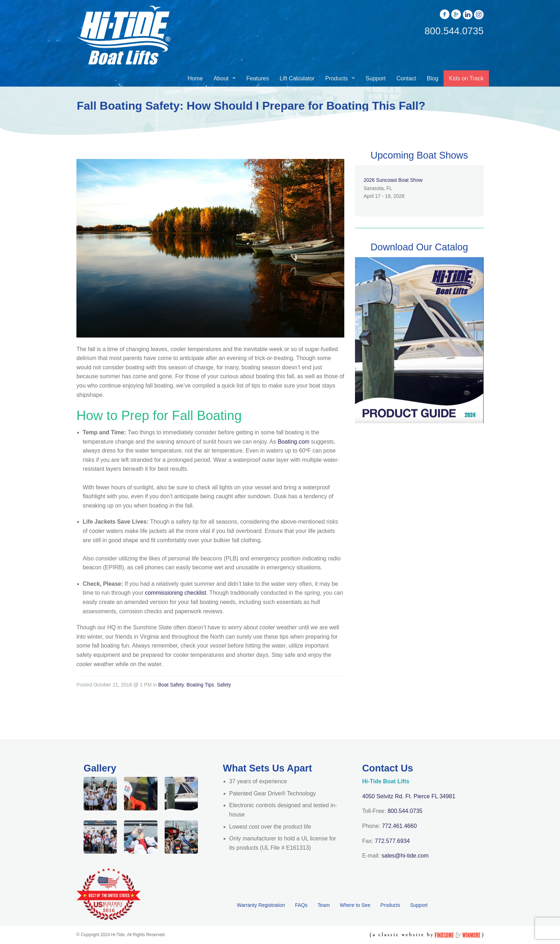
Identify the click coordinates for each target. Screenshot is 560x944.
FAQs (301, 905)
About (221, 78)
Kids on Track (466, 78)
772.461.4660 (399, 826)
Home (195, 78)
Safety (224, 685)
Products (337, 78)
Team (324, 905)
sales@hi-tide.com (405, 856)
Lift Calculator (297, 78)
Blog (432, 78)
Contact (406, 78)
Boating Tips (200, 685)
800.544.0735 (405, 811)
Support (376, 78)
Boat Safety (171, 685)
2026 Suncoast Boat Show (393, 180)
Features (258, 78)
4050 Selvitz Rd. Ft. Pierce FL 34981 (409, 796)
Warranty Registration (261, 905)
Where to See (355, 905)
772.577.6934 (392, 841)
